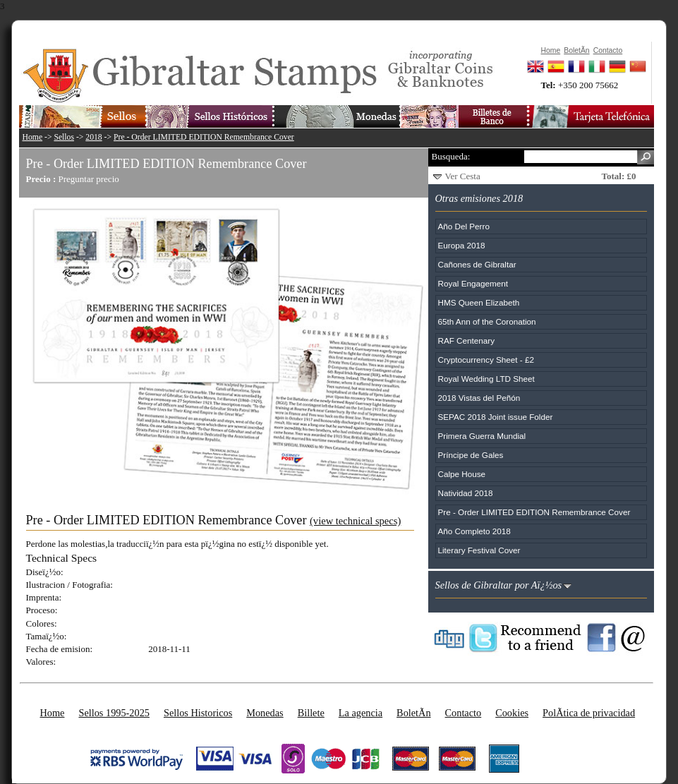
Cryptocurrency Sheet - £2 (486, 360)
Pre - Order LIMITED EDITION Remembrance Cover (204, 137)
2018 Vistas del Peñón (479, 398)
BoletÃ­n (413, 713)
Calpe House (462, 474)
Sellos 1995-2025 (114, 713)
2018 (93, 137)
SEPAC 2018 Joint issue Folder (496, 417)
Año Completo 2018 (474, 531)
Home (33, 137)
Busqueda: (451, 156)
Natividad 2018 (466, 493)
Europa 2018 (462, 245)
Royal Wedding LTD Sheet (486, 379)
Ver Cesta (463, 176)
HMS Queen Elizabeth (479, 302)
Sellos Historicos (198, 713)
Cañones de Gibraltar (477, 264)
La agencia (361, 713)
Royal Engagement (473, 283)
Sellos (64, 137)
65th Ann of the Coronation (487, 321)
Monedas (265, 713)
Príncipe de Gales (471, 455)
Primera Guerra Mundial (482, 436)
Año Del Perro (464, 226)
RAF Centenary (467, 340)
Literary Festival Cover (479, 550)
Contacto (464, 713)
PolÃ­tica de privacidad (589, 713)
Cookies (512, 713)
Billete (311, 713)
